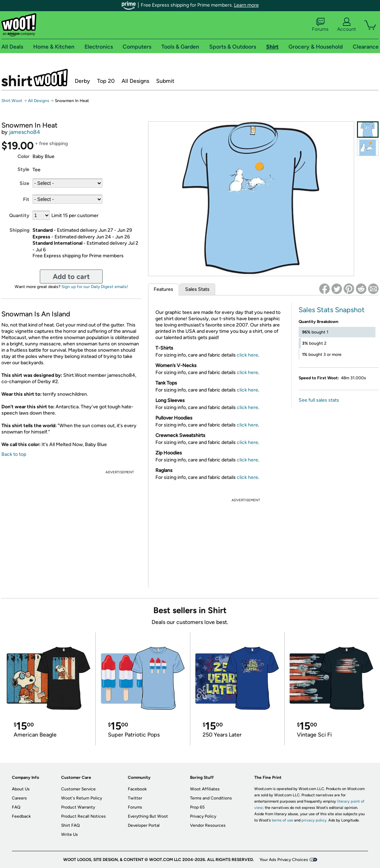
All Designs (135, 81)
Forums (320, 25)
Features (163, 289)
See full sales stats (319, 400)
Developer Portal (144, 825)
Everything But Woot (148, 816)
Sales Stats (197, 289)
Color (23, 156)
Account (346, 25)
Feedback (21, 816)
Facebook (137, 789)
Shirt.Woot (35, 78)
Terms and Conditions (211, 798)
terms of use (282, 820)
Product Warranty (78, 807)
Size (24, 183)
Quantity (19, 216)
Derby (82, 81)
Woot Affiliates (205, 789)
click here (247, 355)
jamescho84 (25, 132)
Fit (26, 199)
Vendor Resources (208, 825)
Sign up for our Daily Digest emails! (95, 287)
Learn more (246, 5)
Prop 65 (197, 807)
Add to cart (71, 277)
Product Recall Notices (83, 816)
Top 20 (106, 81)
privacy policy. (314, 820)
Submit (165, 81)
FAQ (16, 807)
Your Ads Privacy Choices (284, 860)
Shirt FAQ (70, 825)
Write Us (70, 834)
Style (23, 169)
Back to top (14, 454)
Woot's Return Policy (82, 798)
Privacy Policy (203, 816)
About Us (21, 789)
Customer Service (78, 789)
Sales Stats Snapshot (332, 310)
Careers (19, 798)
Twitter (135, 798)
